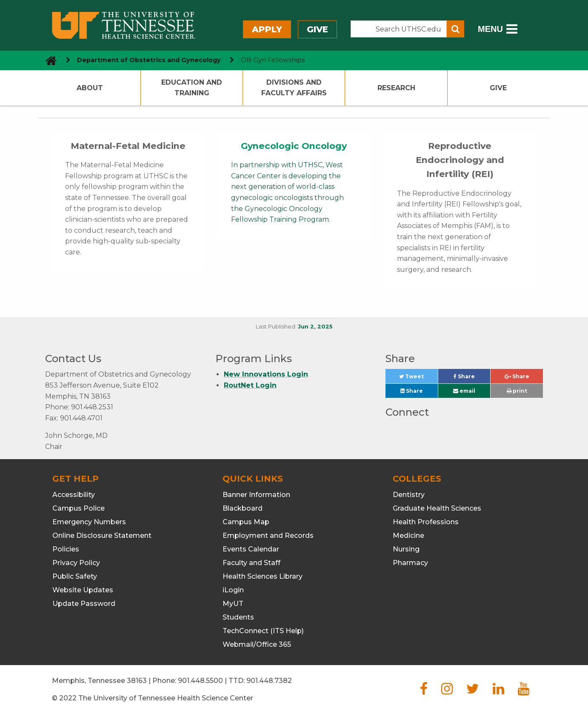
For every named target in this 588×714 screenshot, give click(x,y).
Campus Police (78, 508)
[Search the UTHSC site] (399, 29)
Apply (267, 29)
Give (317, 29)
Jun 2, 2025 (315, 327)
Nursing (406, 549)
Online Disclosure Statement (102, 535)
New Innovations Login (266, 374)
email (464, 391)
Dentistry (409, 495)
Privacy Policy (76, 563)
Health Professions (426, 522)
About (90, 88)
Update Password (84, 604)
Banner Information (256, 495)
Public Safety (75, 576)
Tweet (418, 378)
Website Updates (83, 590)
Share (472, 378)
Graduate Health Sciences (437, 508)
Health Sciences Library (263, 576)
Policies (66, 549)
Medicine (408, 535)
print (517, 391)
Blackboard (243, 508)
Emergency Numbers (89, 522)
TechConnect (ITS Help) (263, 631)
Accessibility (74, 495)
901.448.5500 (200, 681)
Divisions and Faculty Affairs (294, 88)
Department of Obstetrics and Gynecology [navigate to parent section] (149, 60)
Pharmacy (410, 563)
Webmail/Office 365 (257, 644)
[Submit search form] (455, 29)
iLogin (233, 590)
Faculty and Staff (251, 563)
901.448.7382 (269, 681)
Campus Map (246, 522)
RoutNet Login (250, 385)
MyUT (233, 604)
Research (396, 88)
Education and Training (192, 88)
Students (238, 617)
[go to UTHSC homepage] (48, 60)
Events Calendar (251, 549)
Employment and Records (268, 535)
